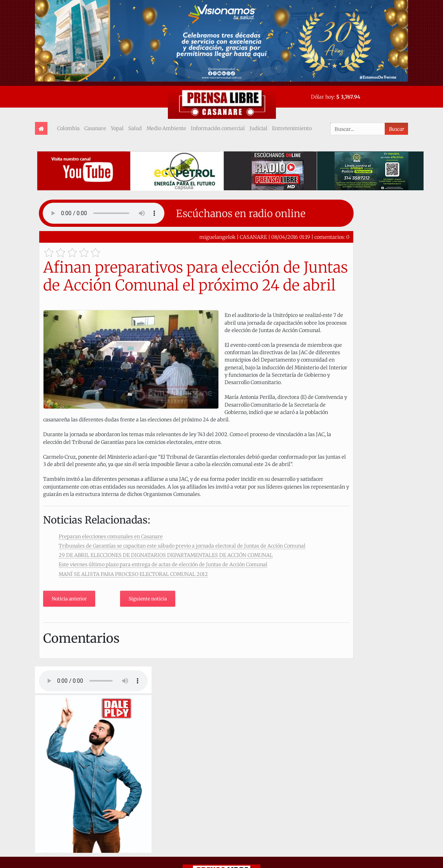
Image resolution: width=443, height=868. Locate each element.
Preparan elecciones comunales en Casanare (111, 536)
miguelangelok (217, 237)
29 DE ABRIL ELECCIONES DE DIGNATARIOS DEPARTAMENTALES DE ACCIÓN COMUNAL (166, 555)
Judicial (258, 128)
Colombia (68, 128)
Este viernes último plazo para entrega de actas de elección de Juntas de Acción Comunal (163, 564)
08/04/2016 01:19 (291, 237)
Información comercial (218, 128)
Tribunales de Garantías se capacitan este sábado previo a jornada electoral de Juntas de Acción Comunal (182, 546)
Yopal (117, 128)
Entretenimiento (292, 128)
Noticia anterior (69, 599)
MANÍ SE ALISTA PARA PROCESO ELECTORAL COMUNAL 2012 (133, 574)
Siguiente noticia (148, 599)
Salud (135, 128)
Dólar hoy (322, 97)
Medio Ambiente (166, 128)
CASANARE (253, 237)
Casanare (95, 128)
